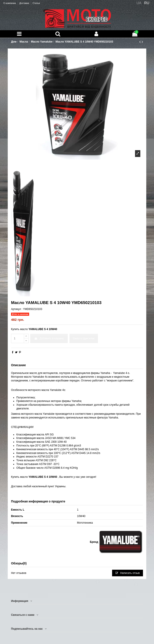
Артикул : (17, 309)
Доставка (24, 3)
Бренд (94, 542)
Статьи (36, 3)
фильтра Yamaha (108, 418)
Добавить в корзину (49, 338)
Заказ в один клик (84, 338)
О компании (10, 3)
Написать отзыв (128, 573)
